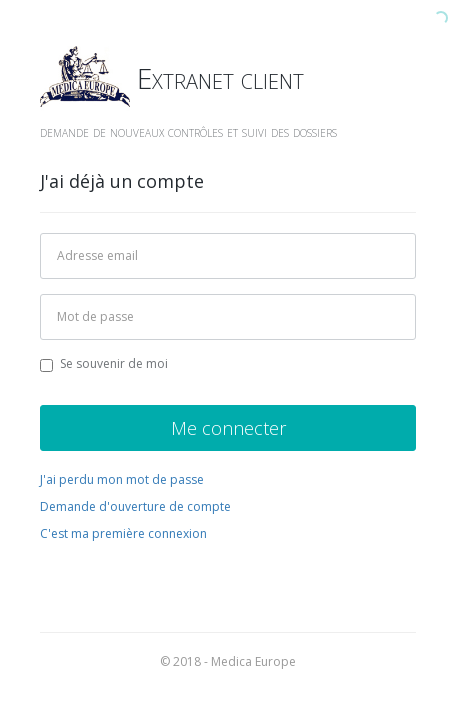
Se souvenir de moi (104, 363)
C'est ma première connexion (123, 533)
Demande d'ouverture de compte (135, 506)
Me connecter (228, 428)
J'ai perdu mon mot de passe (122, 479)
